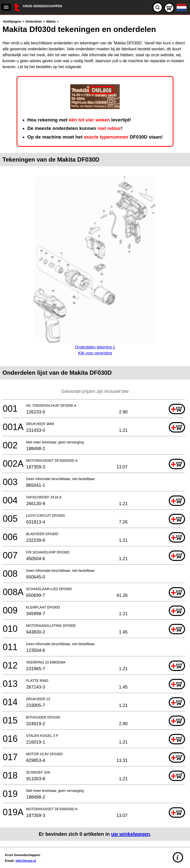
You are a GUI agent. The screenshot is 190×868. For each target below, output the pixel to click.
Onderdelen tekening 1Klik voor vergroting (95, 347)
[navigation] (6, 7)
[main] (95, 430)
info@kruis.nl (26, 861)
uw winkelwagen (131, 834)
